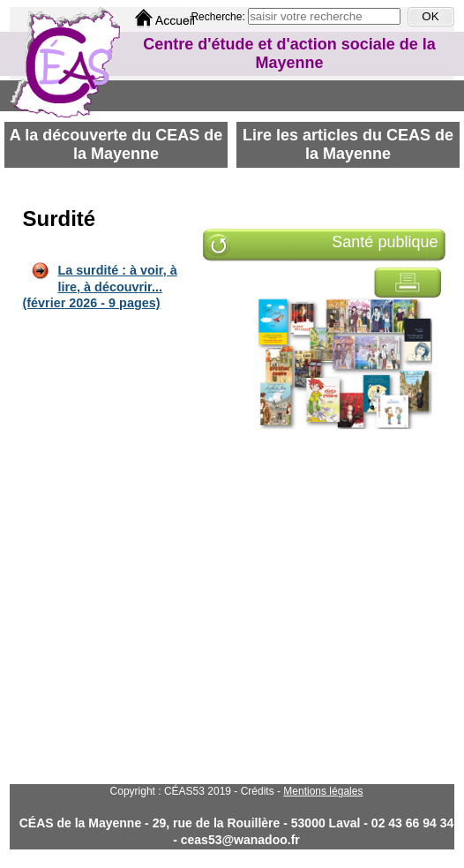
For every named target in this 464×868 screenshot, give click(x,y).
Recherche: (219, 17)
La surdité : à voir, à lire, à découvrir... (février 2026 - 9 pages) (100, 287)
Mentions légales (323, 791)
